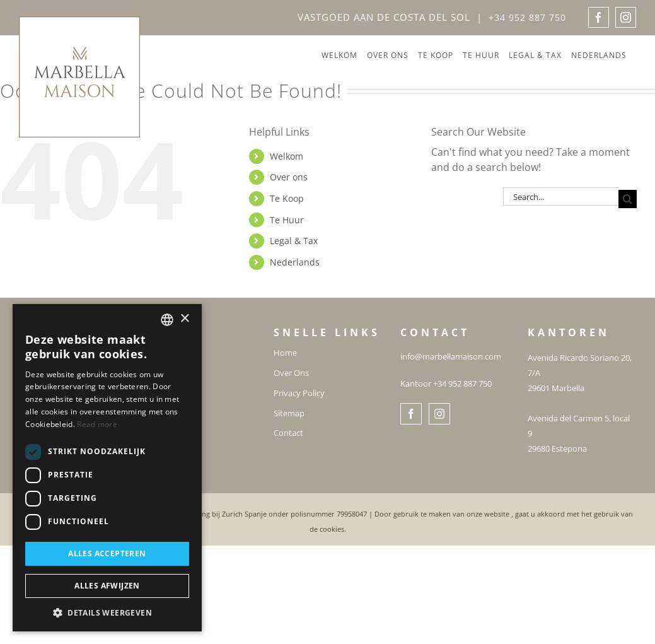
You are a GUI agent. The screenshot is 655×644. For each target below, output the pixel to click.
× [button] (184, 319)
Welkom (287, 156)
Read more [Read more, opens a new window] (97, 424)
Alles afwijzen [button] (107, 586)
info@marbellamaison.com (451, 356)
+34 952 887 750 (527, 17)
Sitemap (289, 414)
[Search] (628, 199)
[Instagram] (439, 414)
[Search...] (561, 196)
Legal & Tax (294, 241)
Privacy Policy (299, 394)
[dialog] (107, 468)
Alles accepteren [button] (107, 553)
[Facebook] (411, 414)
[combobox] (167, 320)
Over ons (289, 177)
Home (285, 353)
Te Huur (287, 220)
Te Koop (287, 198)
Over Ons (291, 373)
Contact (288, 433)
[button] (107, 612)
